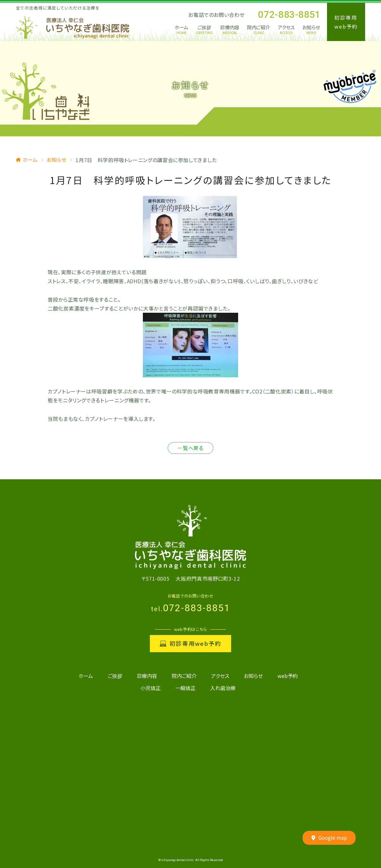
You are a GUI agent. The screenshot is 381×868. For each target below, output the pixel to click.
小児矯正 (150, 688)
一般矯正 (185, 688)
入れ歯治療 (223, 688)
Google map (329, 838)
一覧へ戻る (190, 448)
